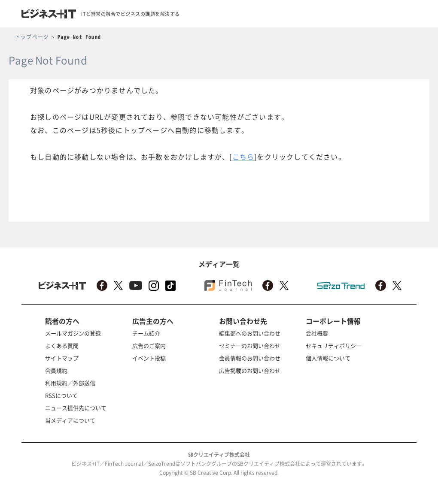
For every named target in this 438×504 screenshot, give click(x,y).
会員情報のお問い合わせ (250, 358)
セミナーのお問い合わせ (250, 346)
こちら (243, 157)
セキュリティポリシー (334, 346)
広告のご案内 (149, 346)
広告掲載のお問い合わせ (250, 370)
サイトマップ (62, 358)
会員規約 (56, 370)
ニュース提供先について (76, 408)
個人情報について (328, 358)
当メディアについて (70, 420)
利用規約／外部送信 (70, 383)
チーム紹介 (146, 333)
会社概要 (317, 333)
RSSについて (61, 395)
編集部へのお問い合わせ (250, 333)
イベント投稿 (149, 358)
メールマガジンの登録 (73, 333)
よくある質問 (62, 346)
